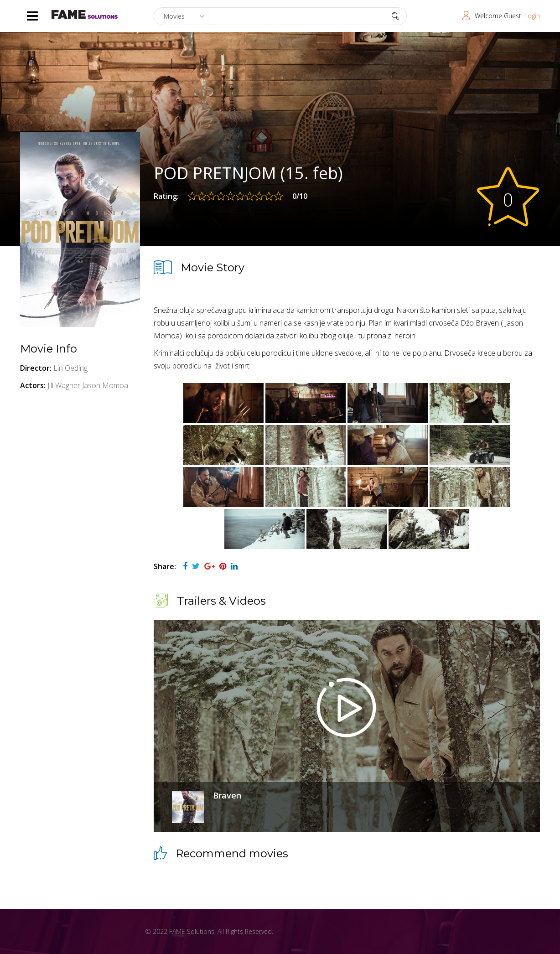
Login (532, 16)
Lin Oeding (70, 368)
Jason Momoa (105, 385)
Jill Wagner (64, 385)
